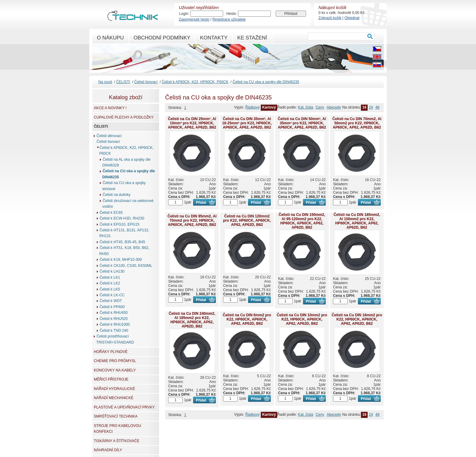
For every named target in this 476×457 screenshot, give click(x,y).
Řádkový (252, 107)
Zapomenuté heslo (194, 19)
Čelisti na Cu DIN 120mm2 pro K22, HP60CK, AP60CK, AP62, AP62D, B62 (247, 220)
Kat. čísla (306, 107)
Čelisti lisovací (146, 82)
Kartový (269, 107)
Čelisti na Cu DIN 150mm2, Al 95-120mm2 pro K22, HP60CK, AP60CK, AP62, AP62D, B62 (302, 221)
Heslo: (232, 14)
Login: (184, 14)
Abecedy (334, 107)
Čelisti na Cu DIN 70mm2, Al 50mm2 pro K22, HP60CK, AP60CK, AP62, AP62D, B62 (357, 123)
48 (377, 107)
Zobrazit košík (330, 18)
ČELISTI (123, 82)
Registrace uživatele (229, 19)
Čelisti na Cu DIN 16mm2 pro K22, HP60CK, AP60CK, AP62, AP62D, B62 (357, 319)
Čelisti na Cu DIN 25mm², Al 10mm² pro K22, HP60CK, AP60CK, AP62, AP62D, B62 (192, 123)
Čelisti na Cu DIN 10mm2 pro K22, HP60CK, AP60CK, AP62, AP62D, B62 (302, 319)
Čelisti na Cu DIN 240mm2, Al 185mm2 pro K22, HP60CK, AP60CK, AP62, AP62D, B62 (192, 320)
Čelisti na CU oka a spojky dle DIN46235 (266, 82)
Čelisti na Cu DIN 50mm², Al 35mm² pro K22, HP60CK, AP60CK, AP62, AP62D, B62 (302, 123)
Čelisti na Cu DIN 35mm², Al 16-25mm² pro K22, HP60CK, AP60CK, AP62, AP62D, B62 (247, 123)
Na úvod (105, 82)
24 (371, 107)
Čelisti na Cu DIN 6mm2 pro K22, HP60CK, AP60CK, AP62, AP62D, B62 (247, 319)
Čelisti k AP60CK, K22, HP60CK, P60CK (195, 82)
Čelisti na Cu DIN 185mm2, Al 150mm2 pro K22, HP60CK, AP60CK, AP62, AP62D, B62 (357, 221)
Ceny (320, 107)
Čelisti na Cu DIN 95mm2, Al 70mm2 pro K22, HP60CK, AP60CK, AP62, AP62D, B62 (192, 220)
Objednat (352, 18)
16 (364, 107)
